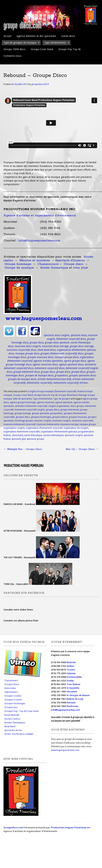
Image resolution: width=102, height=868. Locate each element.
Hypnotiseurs (11, 692)
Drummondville (74, 677)
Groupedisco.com (13, 827)
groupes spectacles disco (83, 375)
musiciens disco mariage (55, 346)
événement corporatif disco (50, 368)
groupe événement (70, 410)
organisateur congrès (14, 428)
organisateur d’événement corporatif (44, 428)
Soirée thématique (54, 268)
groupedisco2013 (40, 84)
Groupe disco (74, 264)
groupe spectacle (40, 413)
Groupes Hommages (15, 703)
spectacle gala (19, 439)
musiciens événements (48, 424)
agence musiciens (45, 402)
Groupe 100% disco (14, 49)
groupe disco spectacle (57, 342)
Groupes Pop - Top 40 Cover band (21, 711)
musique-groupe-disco (67, 357)
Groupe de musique (19, 268)
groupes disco (23, 417)
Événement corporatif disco (71, 339)
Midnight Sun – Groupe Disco (23, 449)
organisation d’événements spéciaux (59, 432)
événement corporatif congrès (30, 410)
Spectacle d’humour (70, 260)
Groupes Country (13, 696)
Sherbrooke (72, 706)
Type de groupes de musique (21, 43)
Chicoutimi (72, 692)
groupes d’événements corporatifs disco (62, 353)
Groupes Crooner (13, 700)
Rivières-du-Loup (75, 699)
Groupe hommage (18, 264)
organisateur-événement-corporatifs (22, 432)
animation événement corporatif (31, 406)
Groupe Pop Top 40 (70, 49)
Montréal (71, 662)
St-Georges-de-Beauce (78, 695)
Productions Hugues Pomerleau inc (71, 827)
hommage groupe (24, 421)
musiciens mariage (69, 424)
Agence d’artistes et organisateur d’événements (40, 215)
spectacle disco (79, 335)
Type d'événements (43, 399)
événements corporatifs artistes (71, 383)
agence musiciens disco (45, 364)
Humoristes (10, 688)
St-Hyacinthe (73, 688)
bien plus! (81, 268)
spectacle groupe (35, 439)
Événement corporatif (65, 391)
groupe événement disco (27, 372)
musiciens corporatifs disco (21, 350)
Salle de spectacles (22, 399)
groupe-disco (78, 372)
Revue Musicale (12, 715)
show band (18, 435)
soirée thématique (33, 435)
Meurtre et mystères (35, 260)
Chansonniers (48, 264)
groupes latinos (60, 417)
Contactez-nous (12, 56)
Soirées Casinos (12, 719)
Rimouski (71, 703)
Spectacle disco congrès (57, 335)
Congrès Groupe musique (41, 391)
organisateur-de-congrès (76, 428)
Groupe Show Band (68, 395)
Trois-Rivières (73, 684)
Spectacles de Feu (13, 730)
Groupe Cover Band (42, 49)
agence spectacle (64, 402)
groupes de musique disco (39, 375)
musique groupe (88, 424)
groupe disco (37, 342)
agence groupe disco (75, 361)
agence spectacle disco (71, 364)
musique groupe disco (27, 353)
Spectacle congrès (74, 435)
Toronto (71, 670)
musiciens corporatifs (83, 421)
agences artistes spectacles (48, 361)
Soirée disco (68, 36)
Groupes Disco (12, 684)
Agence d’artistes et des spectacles (36, 36)
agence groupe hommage (23, 402)
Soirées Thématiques (15, 723)
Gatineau (71, 673)
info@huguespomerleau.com (39, 241)
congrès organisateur (59, 406)
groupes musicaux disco (40, 357)
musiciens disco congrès (28, 346)
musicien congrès (43, 421)
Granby (70, 681)
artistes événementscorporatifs (54, 379)
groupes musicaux (78, 417)
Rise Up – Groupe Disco (82, 449)
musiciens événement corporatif (19, 424)
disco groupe (77, 406)
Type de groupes (62, 399)
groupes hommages (41, 417)
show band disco (47, 350)
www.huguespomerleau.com (44, 319)
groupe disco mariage (82, 346)
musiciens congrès (62, 421)
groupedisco (61, 375)
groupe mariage (23, 413)
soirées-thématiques (54, 435)
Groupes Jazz (11, 707)
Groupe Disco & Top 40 (46, 395)
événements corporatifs (39, 383)
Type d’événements (56, 43)
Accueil (7, 36)
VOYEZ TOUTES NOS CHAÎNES (19, 734)
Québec (71, 666)
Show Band (10, 726)
